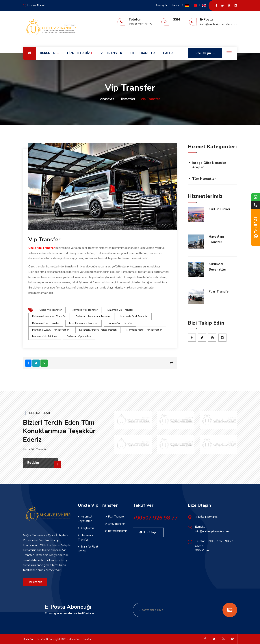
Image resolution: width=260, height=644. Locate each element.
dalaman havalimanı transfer (93, 316)
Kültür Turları (219, 209)
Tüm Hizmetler (204, 179)
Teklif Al (256, 228)
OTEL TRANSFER (143, 53)
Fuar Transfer (219, 291)
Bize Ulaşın (148, 532)
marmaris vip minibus (45, 336)
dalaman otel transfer (46, 323)
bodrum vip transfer (120, 323)
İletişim (176, 5)
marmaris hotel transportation (144, 330)
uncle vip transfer (51, 310)
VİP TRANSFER (111, 53)
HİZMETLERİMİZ (80, 53)
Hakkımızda (35, 582)
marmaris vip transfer (85, 310)
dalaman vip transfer (120, 310)
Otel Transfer (116, 523)
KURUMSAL (50, 53)
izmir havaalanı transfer (83, 323)
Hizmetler (127, 99)
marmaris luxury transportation (51, 330)
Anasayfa (161, 5)
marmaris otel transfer (134, 316)
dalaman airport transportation (98, 330)
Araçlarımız (87, 528)
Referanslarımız (118, 531)
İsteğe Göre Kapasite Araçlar (209, 165)
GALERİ (168, 53)
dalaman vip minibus (79, 336)
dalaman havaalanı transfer (49, 316)
